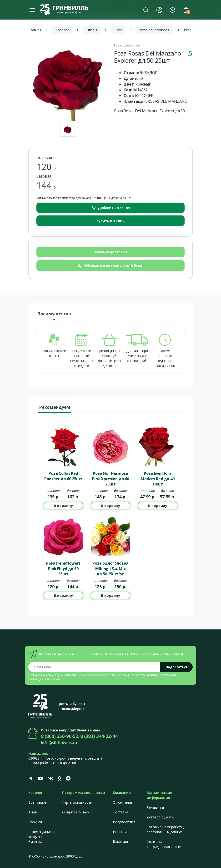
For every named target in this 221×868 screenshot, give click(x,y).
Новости (120, 832)
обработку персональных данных (107, 675)
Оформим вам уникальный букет (111, 266)
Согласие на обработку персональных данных (166, 829)
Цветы (92, 30)
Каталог (62, 30)
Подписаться (177, 667)
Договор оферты (160, 817)
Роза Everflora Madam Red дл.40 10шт (158, 478)
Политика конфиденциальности (164, 844)
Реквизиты (155, 807)
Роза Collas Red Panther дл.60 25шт (63, 476)
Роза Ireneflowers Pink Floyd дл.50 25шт (63, 568)
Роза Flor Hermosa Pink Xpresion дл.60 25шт (110, 478)
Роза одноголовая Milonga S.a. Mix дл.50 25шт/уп (110, 568)
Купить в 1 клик (110, 221)
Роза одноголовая (155, 30)
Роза (118, 30)
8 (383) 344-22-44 (99, 736)
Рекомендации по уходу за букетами (42, 837)
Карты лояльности (77, 802)
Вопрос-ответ (124, 822)
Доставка (121, 812)
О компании (122, 802)
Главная (35, 30)
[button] (146, 10)
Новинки (35, 822)
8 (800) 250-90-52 (60, 736)
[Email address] (94, 667)
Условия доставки (111, 252)
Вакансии (120, 841)
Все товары (38, 802)
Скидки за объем (76, 812)
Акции (33, 812)
